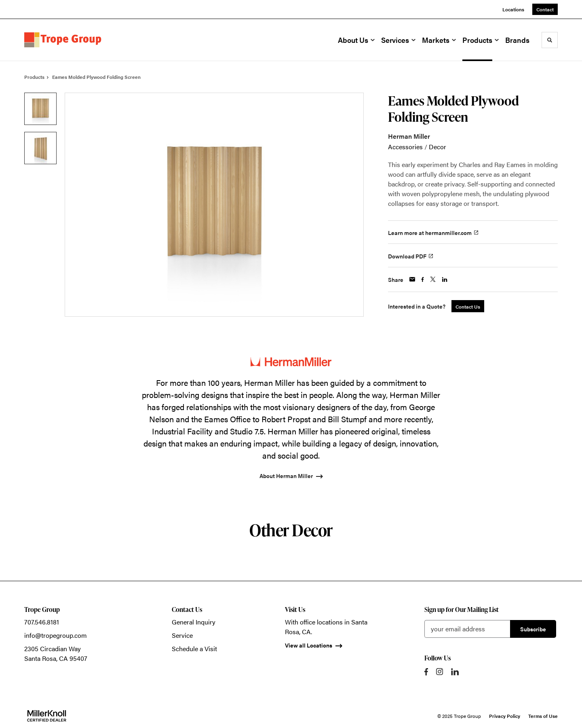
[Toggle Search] (550, 40)
